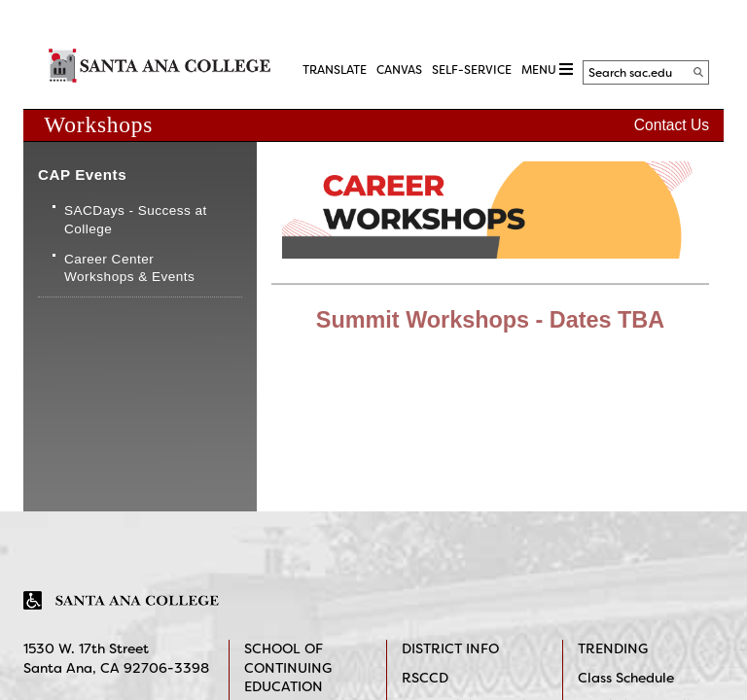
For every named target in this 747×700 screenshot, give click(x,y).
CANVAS (399, 70)
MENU (547, 70)
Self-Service (472, 70)
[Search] (698, 72)
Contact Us (672, 125)
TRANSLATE (335, 70)
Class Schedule (626, 678)
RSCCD (425, 678)
